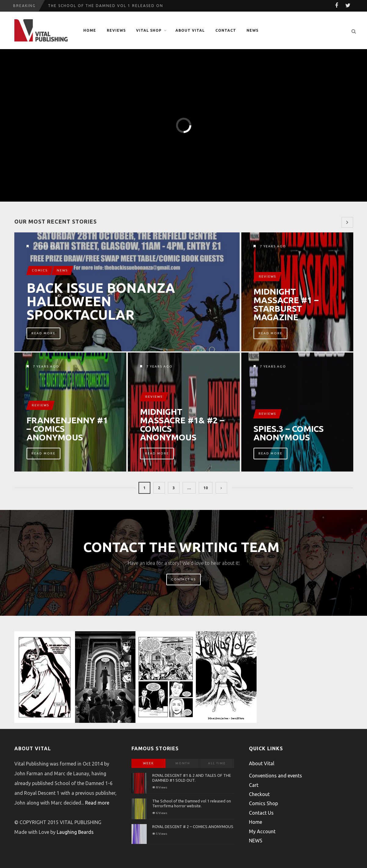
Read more (97, 803)
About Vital (190, 30)
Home (90, 30)
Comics (40, 270)
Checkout (259, 794)
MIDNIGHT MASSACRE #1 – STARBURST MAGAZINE (286, 304)
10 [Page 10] (206, 488)
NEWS (252, 30)
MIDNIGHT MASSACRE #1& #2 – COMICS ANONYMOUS (182, 425)
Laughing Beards (75, 832)
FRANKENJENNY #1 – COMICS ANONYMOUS (67, 429)
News (62, 270)
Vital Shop (149, 30)
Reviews (116, 30)
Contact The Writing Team (181, 547)
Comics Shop (263, 803)
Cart (254, 785)
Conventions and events (275, 776)
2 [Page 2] (159, 488)
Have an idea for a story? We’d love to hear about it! (184, 563)
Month (183, 763)
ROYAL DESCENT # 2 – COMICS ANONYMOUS (193, 827)
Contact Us (183, 579)
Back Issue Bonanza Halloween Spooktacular (101, 301)
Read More (43, 333)
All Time (217, 763)
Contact (226, 30)
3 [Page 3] (174, 488)
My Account (262, 831)
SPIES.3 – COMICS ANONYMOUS (289, 433)
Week (148, 763)
